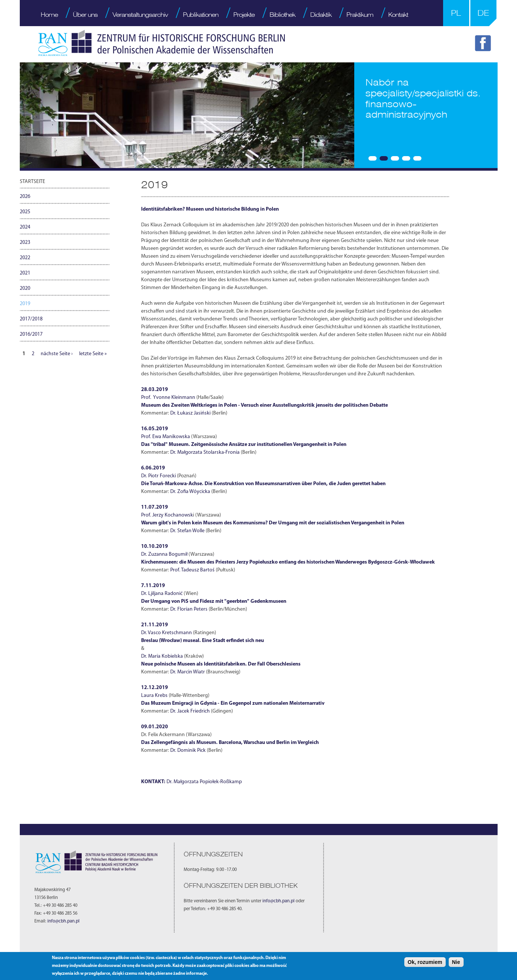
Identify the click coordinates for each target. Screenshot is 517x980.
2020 (25, 289)
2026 (25, 197)
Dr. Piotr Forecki (158, 476)
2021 (25, 273)
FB (484, 44)
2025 (25, 212)
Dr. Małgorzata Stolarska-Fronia (205, 452)
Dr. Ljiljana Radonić (162, 594)
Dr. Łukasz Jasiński (190, 413)
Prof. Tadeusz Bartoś (192, 570)
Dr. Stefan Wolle (187, 531)
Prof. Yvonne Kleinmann (168, 398)
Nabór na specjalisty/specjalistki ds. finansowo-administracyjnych (423, 98)
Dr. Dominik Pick (188, 750)
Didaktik (321, 15)
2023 (25, 243)
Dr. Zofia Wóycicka (190, 492)
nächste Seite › (57, 354)
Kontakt (398, 15)
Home (49, 15)
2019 (25, 304)
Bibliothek (282, 15)
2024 (25, 227)
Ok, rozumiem (425, 962)
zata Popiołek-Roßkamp (216, 782)
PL (456, 13)
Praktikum (360, 15)
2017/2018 (31, 319)
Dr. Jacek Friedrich (190, 711)
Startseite (32, 182)
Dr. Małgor (178, 782)
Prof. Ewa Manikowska (166, 437)
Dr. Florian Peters (189, 609)
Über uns (85, 15)
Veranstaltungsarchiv (140, 15)
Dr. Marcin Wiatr (188, 672)
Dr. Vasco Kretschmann (166, 633)
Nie (456, 962)
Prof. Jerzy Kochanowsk (167, 515)
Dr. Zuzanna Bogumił (165, 554)
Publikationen (201, 15)
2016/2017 (31, 334)
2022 (25, 258)
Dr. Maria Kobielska (162, 656)
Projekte (244, 15)
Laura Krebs (154, 696)
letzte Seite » (93, 354)
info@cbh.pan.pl (63, 921)
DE (483, 13)
